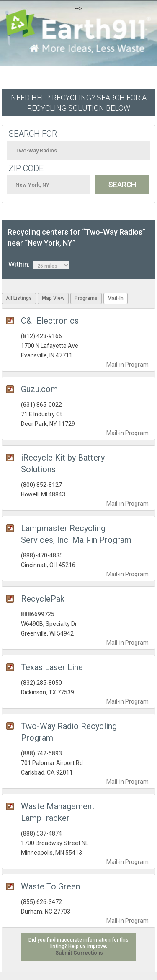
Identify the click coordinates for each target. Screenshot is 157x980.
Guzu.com (39, 389)
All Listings (19, 298)
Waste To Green (50, 886)
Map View (53, 298)
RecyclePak (43, 599)
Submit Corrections (79, 953)
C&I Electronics (50, 321)
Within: (39, 265)
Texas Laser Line (52, 667)
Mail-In (116, 298)
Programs (86, 298)
